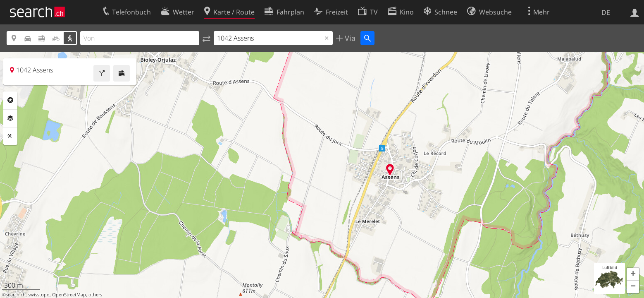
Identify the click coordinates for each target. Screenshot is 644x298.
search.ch (16, 295)
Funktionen (10, 136)
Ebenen (10, 118)
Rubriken (10, 100)
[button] (633, 274)
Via (349, 38)
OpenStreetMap (69, 295)
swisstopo (39, 295)
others (95, 295)
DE (606, 12)
